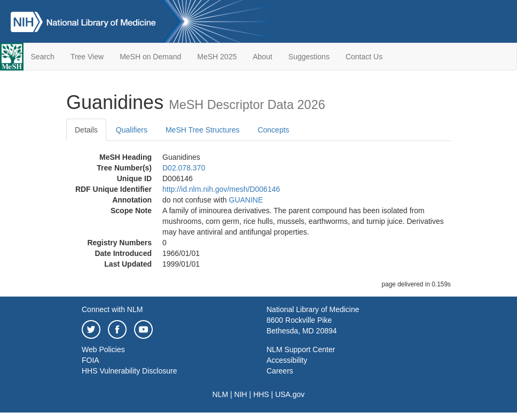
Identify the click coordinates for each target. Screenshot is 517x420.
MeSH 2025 (217, 57)
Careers (280, 371)
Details (86, 130)
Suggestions (309, 57)
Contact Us (364, 57)
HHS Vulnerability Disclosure (129, 371)
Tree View (87, 57)
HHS (261, 394)
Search (43, 57)
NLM (221, 394)
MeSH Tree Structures (203, 130)
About (263, 57)
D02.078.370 (184, 168)
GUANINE (246, 200)
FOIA (91, 360)
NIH (241, 394)
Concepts (273, 130)
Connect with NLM (112, 309)
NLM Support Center (301, 349)
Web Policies (103, 349)
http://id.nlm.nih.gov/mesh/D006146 (221, 189)
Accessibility (287, 360)
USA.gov (290, 394)
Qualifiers (132, 130)
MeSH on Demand (150, 57)
